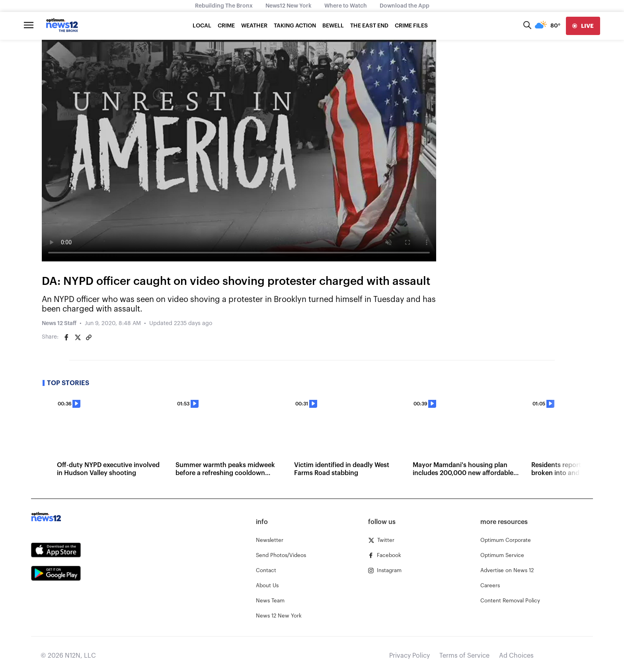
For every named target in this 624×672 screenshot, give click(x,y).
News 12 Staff (59, 323)
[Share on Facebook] (66, 337)
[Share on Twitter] (78, 337)
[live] (583, 26)
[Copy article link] (89, 337)
